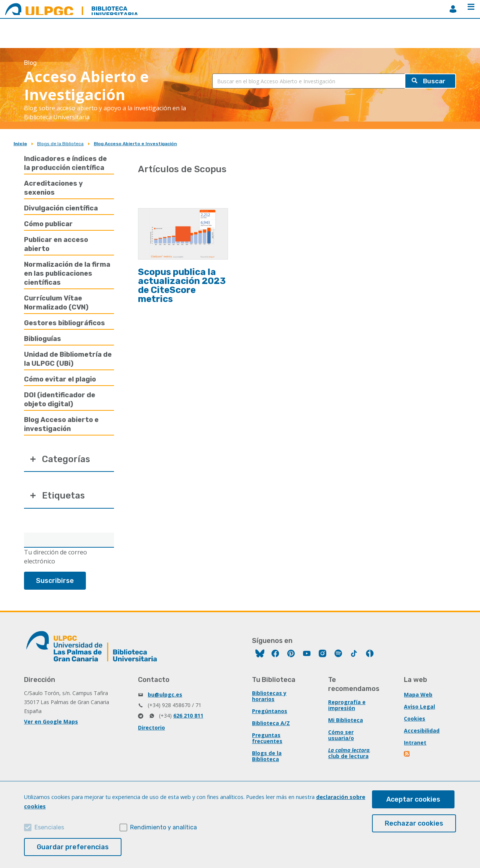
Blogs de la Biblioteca (60, 144)
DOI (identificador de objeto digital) (60, 399)
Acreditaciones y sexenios (53, 188)
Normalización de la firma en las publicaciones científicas (67, 273)
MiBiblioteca (453, 9)
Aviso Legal (419, 707)
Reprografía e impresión (347, 705)
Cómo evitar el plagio (60, 379)
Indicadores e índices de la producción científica (65, 163)
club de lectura (348, 756)
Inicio (20, 144)
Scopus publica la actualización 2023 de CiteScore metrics (182, 285)
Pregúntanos (270, 711)
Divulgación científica (61, 208)
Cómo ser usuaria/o (341, 735)
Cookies (415, 719)
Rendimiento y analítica (163, 827)
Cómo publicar (48, 224)
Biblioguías (43, 339)
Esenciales (49, 827)
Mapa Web (418, 695)
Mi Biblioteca (346, 720)
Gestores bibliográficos (64, 323)
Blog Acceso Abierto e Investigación (135, 144)
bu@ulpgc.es (165, 695)
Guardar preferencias (73, 847)
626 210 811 (188, 716)
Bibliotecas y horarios (269, 696)
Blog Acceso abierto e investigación (61, 424)
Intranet (415, 743)
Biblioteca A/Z (271, 723)
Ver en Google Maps (51, 722)
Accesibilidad (422, 731)
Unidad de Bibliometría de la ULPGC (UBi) (68, 359)
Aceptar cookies (413, 799)
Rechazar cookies (414, 823)
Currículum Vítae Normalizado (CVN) (56, 303)
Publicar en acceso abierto (56, 244)
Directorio (151, 728)
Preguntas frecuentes (267, 738)
